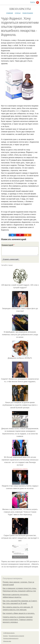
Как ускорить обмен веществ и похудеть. (19, 613)
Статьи (18, 13)
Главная (10, 13)
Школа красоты (20, 9)
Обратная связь (7, 641)
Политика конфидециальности (11, 638)
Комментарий (8, 245)
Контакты (5, 636)
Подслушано (28, 13)
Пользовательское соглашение (16, 636)
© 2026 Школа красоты (9, 633)
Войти (33, 2)
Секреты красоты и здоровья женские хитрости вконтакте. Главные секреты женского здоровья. (18, 620)
